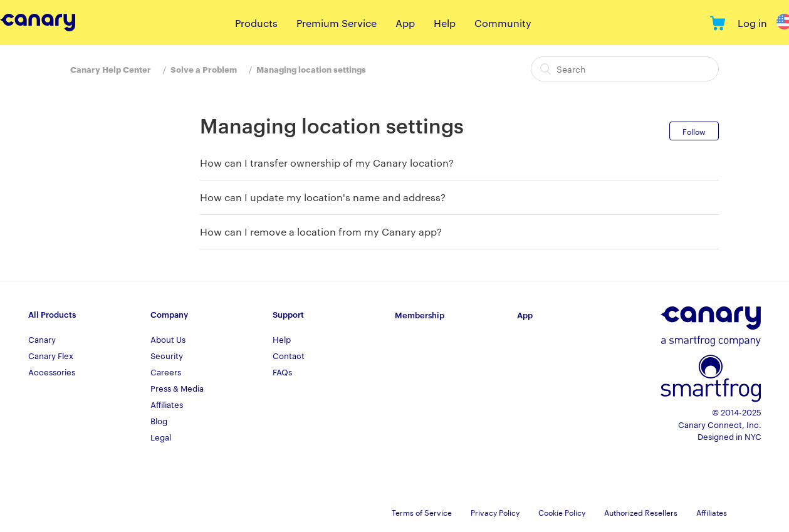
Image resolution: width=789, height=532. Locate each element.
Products (256, 23)
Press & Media (177, 388)
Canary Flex (51, 355)
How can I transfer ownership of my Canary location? (327, 163)
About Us (168, 339)
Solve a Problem (204, 69)
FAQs (282, 372)
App (405, 23)
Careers (166, 372)
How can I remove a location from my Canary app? (321, 232)
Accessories (52, 372)
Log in (752, 23)
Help (445, 23)
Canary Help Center (111, 69)
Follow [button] (694, 131)
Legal (161, 437)
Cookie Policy (562, 512)
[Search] (625, 69)
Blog (159, 420)
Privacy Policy (495, 512)
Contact (289, 355)
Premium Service (337, 23)
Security (167, 355)
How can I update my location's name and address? (323, 197)
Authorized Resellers (641, 512)
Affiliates (167, 404)
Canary (42, 339)
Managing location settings (311, 69)
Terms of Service (422, 512)
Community (503, 23)
